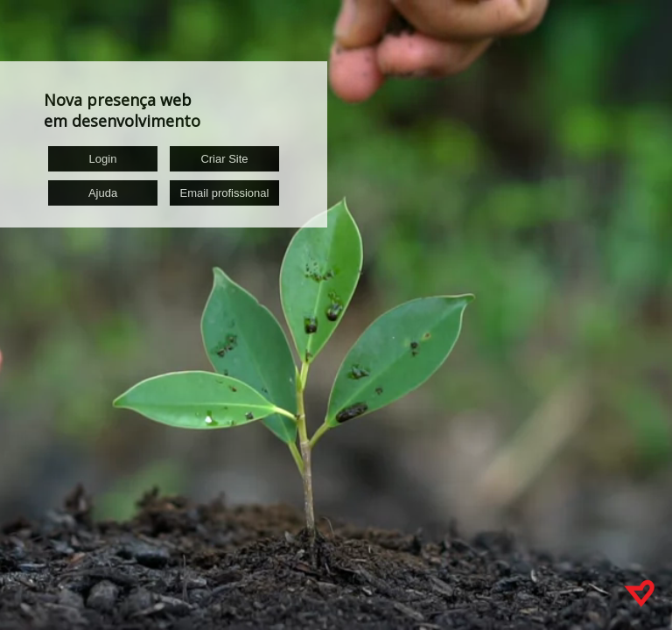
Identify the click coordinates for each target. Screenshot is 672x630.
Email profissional (225, 193)
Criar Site (224, 159)
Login (103, 159)
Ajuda (103, 193)
